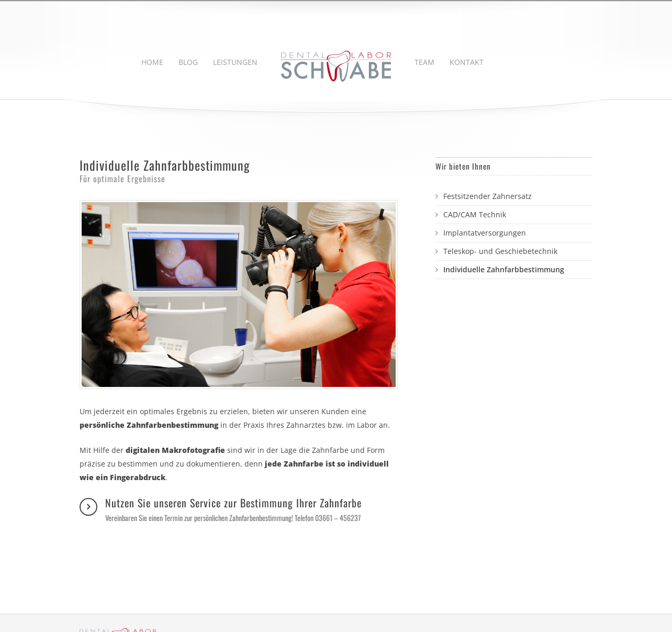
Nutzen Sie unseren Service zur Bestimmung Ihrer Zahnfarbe (233, 509)
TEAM (424, 62)
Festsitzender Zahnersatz (488, 196)
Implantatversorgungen (485, 233)
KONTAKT (467, 62)
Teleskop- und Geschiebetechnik (500, 251)
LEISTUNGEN (235, 62)
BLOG (188, 62)
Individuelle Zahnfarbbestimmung (504, 269)
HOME (152, 62)
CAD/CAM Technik (475, 214)
